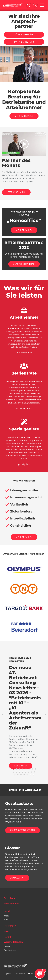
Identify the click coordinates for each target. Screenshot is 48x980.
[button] (1, 64)
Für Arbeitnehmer (24, 42)
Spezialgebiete (24, 464)
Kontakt (30, 974)
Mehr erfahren (24, 537)
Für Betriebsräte (24, 35)
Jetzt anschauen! (16, 192)
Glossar (7, 947)
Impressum (9, 974)
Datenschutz (20, 974)
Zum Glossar (17, 878)
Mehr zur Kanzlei (24, 116)
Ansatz (7, 916)
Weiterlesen (21, 766)
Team (6, 919)
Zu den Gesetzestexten (23, 830)
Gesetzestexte (10, 950)
